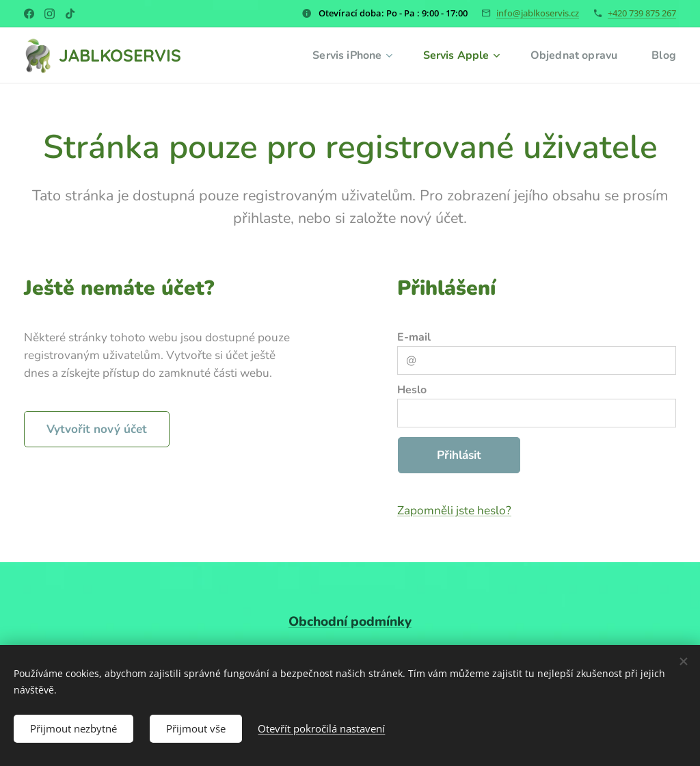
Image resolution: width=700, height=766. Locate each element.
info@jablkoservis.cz (538, 13)
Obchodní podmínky (350, 622)
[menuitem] (341, 55)
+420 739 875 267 (642, 13)
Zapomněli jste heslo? (454, 511)
